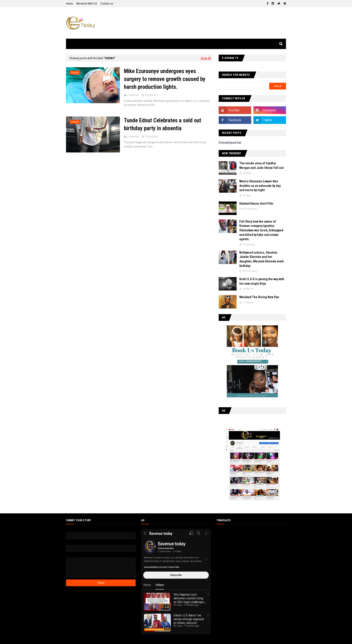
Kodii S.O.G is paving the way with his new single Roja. (262, 281)
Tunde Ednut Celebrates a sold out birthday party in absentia (163, 124)
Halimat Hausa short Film (256, 203)
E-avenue (133, 95)
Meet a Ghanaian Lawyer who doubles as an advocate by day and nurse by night (260, 186)
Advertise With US (87, 3)
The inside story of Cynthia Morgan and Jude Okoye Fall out (261, 165)
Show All (206, 58)
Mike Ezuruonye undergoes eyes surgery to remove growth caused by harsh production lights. (165, 79)
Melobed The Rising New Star (259, 297)
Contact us (107, 3)
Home (69, 3)
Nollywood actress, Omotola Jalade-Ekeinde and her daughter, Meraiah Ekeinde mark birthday (262, 259)
